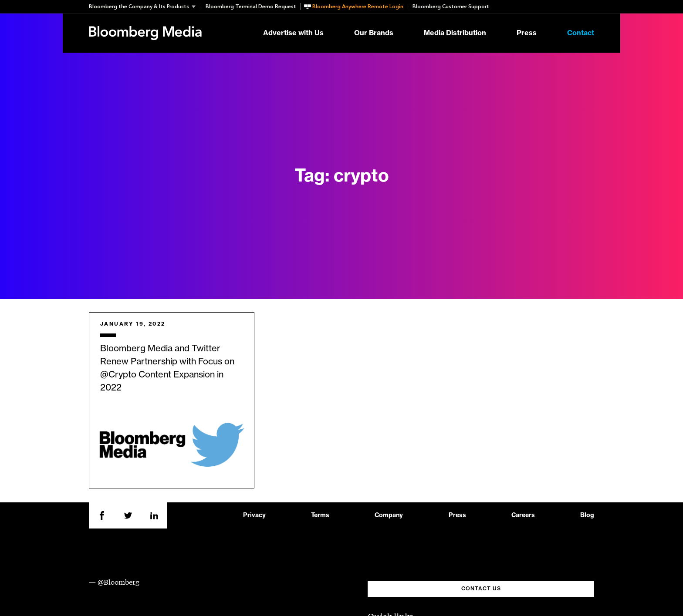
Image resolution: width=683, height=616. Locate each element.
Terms (320, 515)
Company (389, 515)
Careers (523, 515)
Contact (581, 33)
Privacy (254, 515)
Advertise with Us (293, 33)
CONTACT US (481, 589)
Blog (587, 515)
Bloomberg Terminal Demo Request (251, 7)
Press (527, 33)
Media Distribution (455, 33)
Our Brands (374, 33)
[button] (145, 7)
